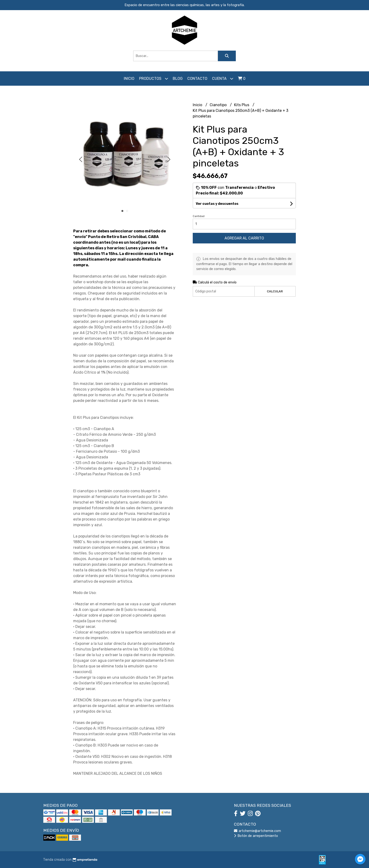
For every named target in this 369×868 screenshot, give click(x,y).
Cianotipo (219, 105)
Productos (154, 79)
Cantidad (199, 216)
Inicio (129, 79)
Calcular (275, 291)
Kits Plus (242, 105)
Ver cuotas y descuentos (217, 204)
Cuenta (223, 79)
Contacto (197, 79)
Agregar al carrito (244, 238)
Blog (178, 79)
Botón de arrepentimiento (256, 836)
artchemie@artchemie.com (257, 831)
